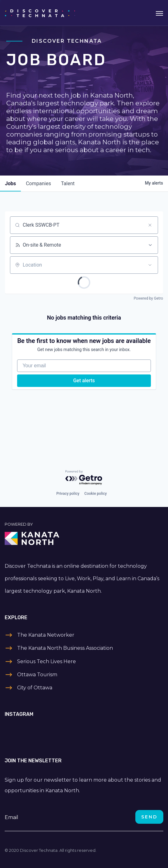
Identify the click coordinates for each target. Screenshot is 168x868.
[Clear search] (150, 225)
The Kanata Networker (46, 635)
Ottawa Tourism (37, 675)
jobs (10, 183)
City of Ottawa (35, 688)
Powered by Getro (148, 298)
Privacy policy (68, 494)
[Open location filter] (150, 265)
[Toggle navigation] (159, 13)
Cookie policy (96, 494)
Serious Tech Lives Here (47, 661)
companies (38, 183)
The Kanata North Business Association (65, 648)
